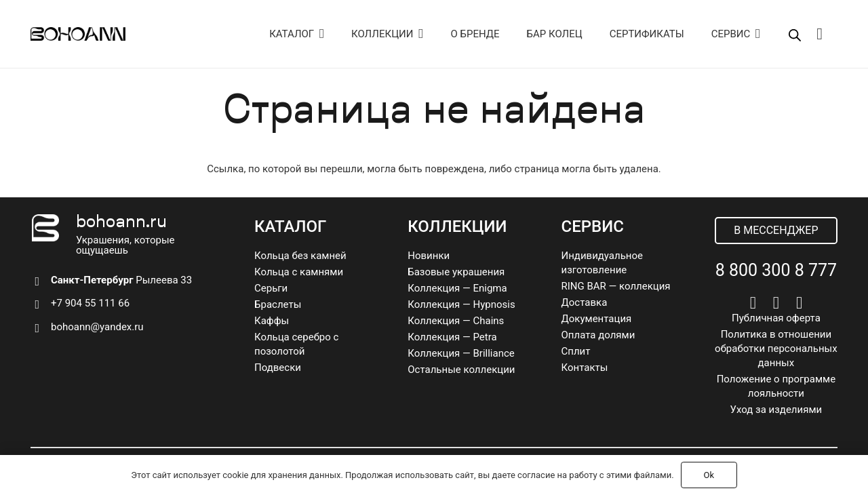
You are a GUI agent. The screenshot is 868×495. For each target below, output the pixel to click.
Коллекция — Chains (456, 321)
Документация (597, 319)
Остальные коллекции (461, 370)
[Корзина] (820, 34)
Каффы (272, 321)
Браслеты (278, 304)
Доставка (585, 302)
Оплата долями (598, 335)
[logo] (78, 34)
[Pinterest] (799, 303)
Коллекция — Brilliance (461, 353)
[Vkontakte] (753, 303)
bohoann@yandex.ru (97, 327)
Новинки (429, 256)
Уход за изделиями (776, 410)
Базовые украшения (456, 272)
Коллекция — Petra (452, 337)
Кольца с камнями (299, 272)
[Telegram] (776, 303)
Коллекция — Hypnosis (461, 304)
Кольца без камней (300, 256)
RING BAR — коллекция (616, 286)
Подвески (278, 368)
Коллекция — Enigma (457, 288)
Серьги (271, 288)
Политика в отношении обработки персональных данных (776, 349)
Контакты (585, 368)
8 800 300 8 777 (776, 270)
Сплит (576, 351)
